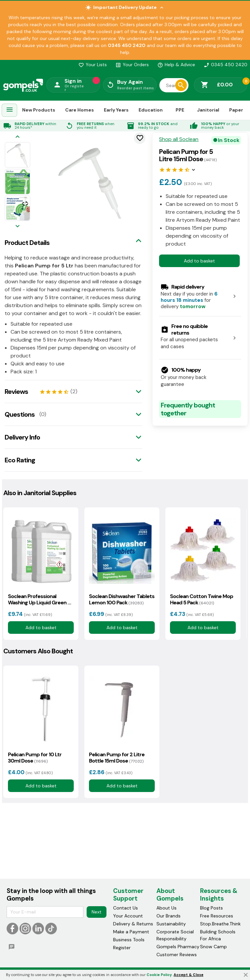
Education (151, 110)
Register (122, 948)
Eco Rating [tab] (20, 460)
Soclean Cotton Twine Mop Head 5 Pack (202, 599)
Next (97, 912)
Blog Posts (211, 908)
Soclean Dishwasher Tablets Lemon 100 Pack (122, 599)
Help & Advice (176, 65)
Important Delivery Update (125, 7)
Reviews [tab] (16, 392)
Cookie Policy (159, 975)
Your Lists (93, 65)
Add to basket (199, 261)
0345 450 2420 (226, 65)
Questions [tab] (20, 414)
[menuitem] (10, 110)
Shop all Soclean (179, 139)
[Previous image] (18, 137)
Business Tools (129, 940)
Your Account (128, 916)
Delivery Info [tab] (22, 437)
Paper (236, 110)
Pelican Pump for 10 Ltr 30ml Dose (35, 758)
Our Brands (168, 916)
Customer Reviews (177, 955)
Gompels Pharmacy (178, 947)
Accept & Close (188, 975)
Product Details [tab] (27, 243)
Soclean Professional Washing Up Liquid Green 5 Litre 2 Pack (39, 599)
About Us (167, 908)
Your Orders (132, 65)
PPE (180, 110)
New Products (39, 110)
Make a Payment (131, 932)
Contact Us (125, 908)
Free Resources (217, 916)
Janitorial (208, 110)
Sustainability (171, 924)
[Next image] (18, 227)
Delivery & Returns (133, 924)
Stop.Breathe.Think (220, 924)
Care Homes (80, 110)
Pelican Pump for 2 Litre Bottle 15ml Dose (117, 758)
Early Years (116, 110)
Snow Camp (213, 947)
